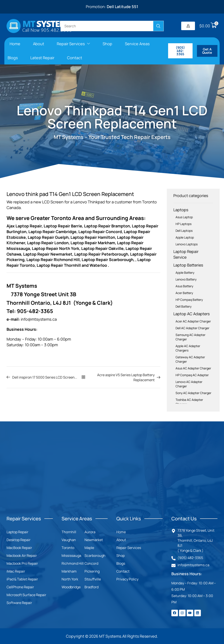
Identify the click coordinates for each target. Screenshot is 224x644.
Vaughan (69, 540)
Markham (69, 571)
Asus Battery (184, 286)
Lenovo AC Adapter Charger (189, 384)
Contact (123, 571)
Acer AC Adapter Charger (193, 321)
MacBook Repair (19, 548)
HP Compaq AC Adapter (192, 375)
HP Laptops (184, 224)
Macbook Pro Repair (22, 563)
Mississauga (71, 556)
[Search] (158, 26)
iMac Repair (16, 571)
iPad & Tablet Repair (22, 579)
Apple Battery (185, 273)
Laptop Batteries (188, 265)
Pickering (92, 571)
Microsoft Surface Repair (26, 595)
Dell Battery (184, 306)
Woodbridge (71, 587)
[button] (188, 26)
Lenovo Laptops (187, 244)
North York (70, 579)
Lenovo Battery (186, 279)
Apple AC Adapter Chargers (188, 348)
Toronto (68, 548)
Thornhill (69, 532)
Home (121, 532)
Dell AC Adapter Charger (192, 328)
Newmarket (94, 540)
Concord (91, 563)
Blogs (121, 563)
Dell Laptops (184, 231)
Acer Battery (184, 293)
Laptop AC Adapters (191, 314)
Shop (121, 556)
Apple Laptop (185, 237)
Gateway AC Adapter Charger (190, 359)
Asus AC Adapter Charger (193, 368)
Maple (89, 548)
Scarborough (95, 556)
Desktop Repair (19, 540)
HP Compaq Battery (189, 300)
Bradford (91, 587)
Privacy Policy (127, 579)
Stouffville (93, 579)
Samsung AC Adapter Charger (190, 337)
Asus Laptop (184, 217)
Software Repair (19, 603)
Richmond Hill (73, 563)
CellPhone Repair (20, 587)
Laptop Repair (17, 532)
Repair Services (129, 548)
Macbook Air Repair (22, 556)
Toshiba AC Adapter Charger (189, 402)
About (121, 540)
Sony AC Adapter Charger (193, 393)
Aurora (90, 532)
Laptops (181, 210)
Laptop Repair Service (186, 254)
